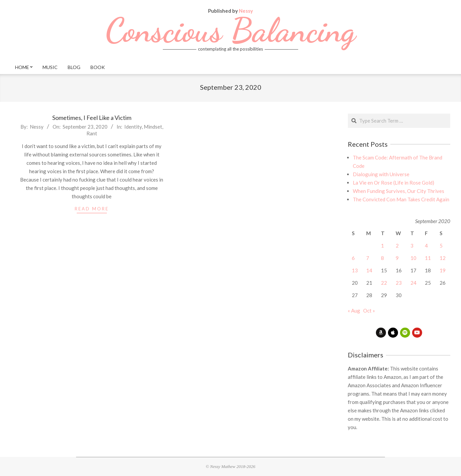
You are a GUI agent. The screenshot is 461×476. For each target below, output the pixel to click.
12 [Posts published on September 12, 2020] (443, 258)
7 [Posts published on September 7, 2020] (368, 258)
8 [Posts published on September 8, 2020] (382, 258)
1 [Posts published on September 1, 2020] (382, 246)
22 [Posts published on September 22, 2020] (384, 283)
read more (92, 209)
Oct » (369, 311)
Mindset (153, 127)
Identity (133, 127)
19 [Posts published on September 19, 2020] (443, 270)
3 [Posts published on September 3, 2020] (412, 246)
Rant (92, 133)
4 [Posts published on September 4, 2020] (426, 246)
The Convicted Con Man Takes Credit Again (401, 199)
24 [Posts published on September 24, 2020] (413, 283)
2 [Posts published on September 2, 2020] (397, 246)
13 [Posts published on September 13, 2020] (355, 270)
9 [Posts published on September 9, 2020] (397, 258)
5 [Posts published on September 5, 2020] (441, 246)
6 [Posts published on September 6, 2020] (353, 258)
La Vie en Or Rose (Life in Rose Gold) (393, 183)
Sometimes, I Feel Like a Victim (92, 118)
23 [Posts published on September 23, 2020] (399, 283)
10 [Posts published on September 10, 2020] (413, 258)
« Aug (354, 311)
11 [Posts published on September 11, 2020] (428, 258)
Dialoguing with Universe (381, 174)
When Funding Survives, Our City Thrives (399, 191)
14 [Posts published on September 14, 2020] (369, 270)
